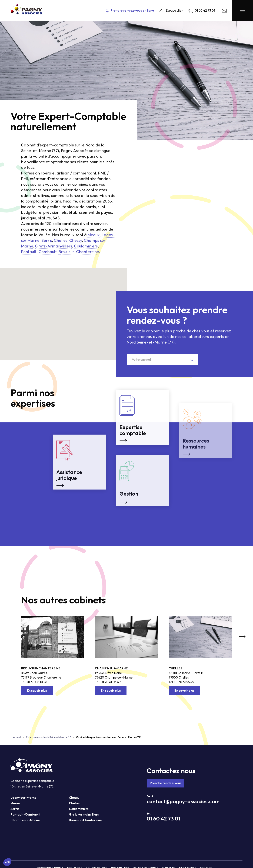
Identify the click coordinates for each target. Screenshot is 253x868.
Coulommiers (79, 809)
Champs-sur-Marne (111, 668)
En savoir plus (37, 691)
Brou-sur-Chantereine (41, 668)
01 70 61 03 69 (111, 682)
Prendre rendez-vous (166, 783)
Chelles (175, 668)
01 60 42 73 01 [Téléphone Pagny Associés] (163, 819)
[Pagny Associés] (26, 13)
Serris (15, 809)
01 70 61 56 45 (184, 682)
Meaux (16, 803)
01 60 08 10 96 (37, 682)
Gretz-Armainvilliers (84, 814)
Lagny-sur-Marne (24, 798)
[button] (17, 307)
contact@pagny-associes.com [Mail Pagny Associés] (183, 801)
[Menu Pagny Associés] (242, 11)
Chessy (74, 798)
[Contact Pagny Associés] (224, 11)
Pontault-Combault (25, 814)
